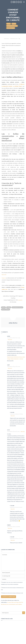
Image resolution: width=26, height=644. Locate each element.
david (9, 336)
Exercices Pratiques (11, 28)
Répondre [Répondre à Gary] (10, 368)
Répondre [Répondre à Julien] (13, 416)
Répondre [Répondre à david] (10, 340)
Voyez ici (4, 278)
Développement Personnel (12, 26)
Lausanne (20, 300)
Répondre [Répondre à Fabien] (10, 528)
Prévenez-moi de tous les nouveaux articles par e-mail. (13, 593)
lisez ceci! (4, 275)
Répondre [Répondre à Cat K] (23, 432)
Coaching (14, 24)
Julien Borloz (6, 39)
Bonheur (9, 24)
